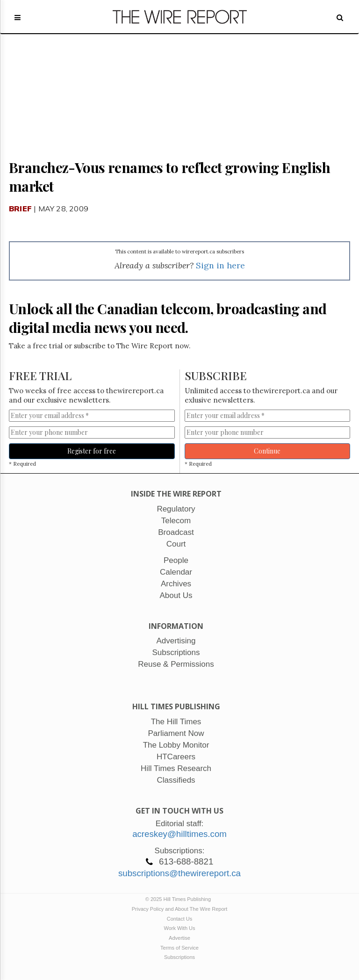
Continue (267, 451)
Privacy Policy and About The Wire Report (180, 909)
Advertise (179, 938)
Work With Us (179, 928)
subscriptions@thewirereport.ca (179, 873)
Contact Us (179, 919)
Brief (20, 209)
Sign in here (220, 265)
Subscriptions (179, 957)
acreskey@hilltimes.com (179, 834)
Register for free (92, 451)
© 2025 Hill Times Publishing (179, 899)
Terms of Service (179, 948)
